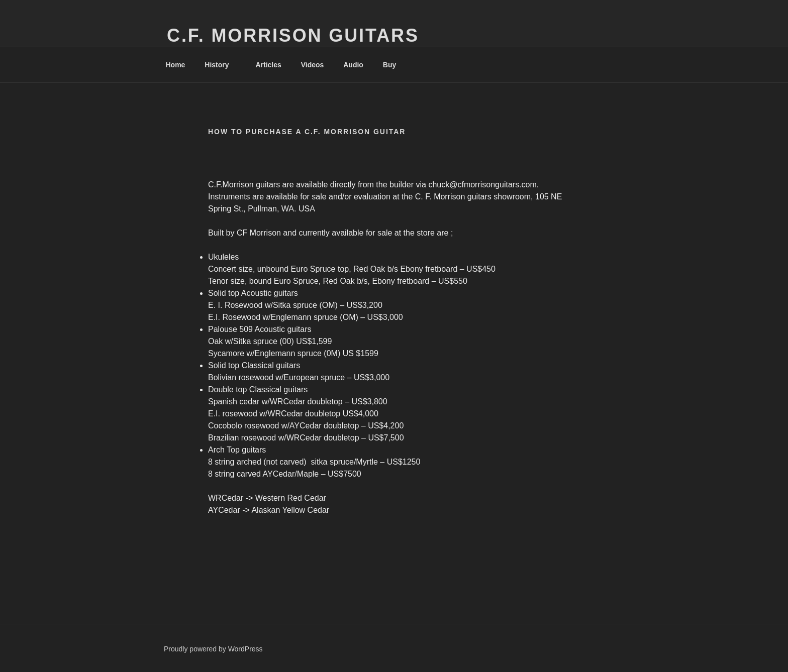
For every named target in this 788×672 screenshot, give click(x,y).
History (221, 65)
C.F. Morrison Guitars (293, 35)
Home (176, 65)
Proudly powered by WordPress (213, 649)
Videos (313, 65)
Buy (394, 65)
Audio (353, 65)
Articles (268, 65)
